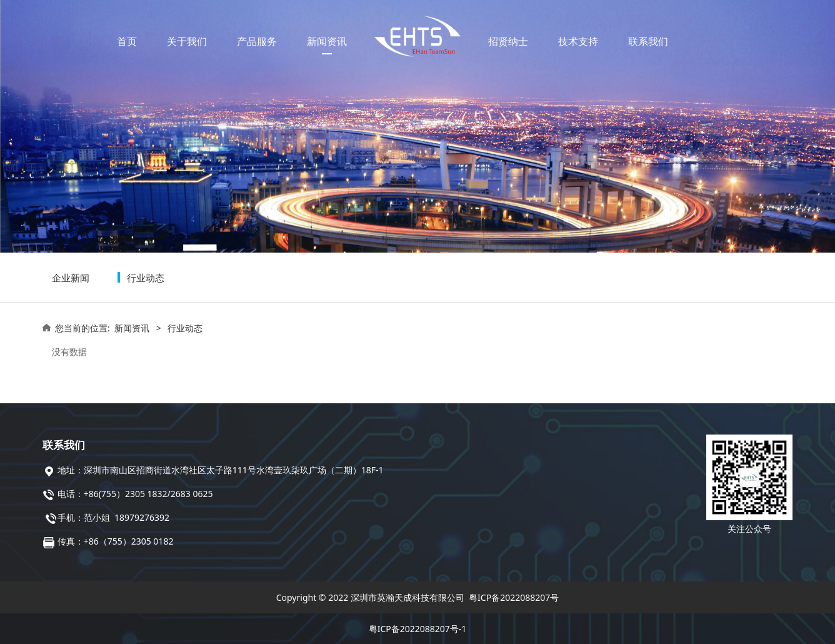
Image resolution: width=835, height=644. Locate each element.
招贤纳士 (508, 41)
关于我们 (187, 41)
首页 (127, 41)
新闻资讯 (327, 41)
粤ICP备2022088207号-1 (418, 629)
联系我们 (648, 41)
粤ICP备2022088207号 (514, 597)
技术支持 (578, 41)
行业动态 (146, 278)
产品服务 (257, 41)
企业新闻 (71, 278)
